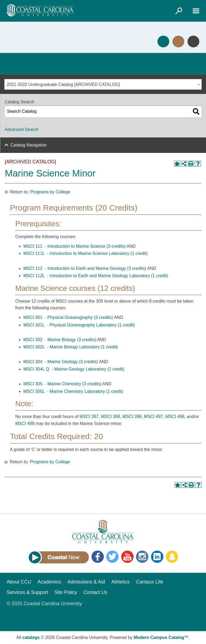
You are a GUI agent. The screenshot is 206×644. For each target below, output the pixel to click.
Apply (163, 42)
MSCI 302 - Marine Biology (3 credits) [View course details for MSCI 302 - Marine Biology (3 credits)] (60, 340)
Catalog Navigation (29, 145)
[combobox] (103, 84)
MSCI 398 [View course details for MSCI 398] (110, 417)
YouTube (127, 557)
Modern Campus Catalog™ (161, 637)
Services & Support (27, 592)
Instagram (142, 557)
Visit (178, 42)
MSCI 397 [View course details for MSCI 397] (89, 417)
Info (193, 42)
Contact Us (95, 592)
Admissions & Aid (86, 582)
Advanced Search (21, 129)
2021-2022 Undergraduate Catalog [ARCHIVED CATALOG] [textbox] (63, 84)
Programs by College (50, 192)
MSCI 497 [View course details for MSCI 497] (153, 417)
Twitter (112, 557)
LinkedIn (157, 557)
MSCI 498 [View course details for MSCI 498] (175, 417)
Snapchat (172, 557)
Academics (49, 582)
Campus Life (150, 582)
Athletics (120, 582)
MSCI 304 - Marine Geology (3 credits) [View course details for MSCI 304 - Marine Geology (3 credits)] (61, 362)
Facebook (98, 557)
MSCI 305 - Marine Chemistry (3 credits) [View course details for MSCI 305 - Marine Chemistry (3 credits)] (62, 384)
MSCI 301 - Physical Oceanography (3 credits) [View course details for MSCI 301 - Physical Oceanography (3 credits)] (68, 317)
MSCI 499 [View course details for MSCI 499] (25, 423)
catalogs (31, 637)
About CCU (19, 582)
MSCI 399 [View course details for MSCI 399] (132, 417)
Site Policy (66, 592)
